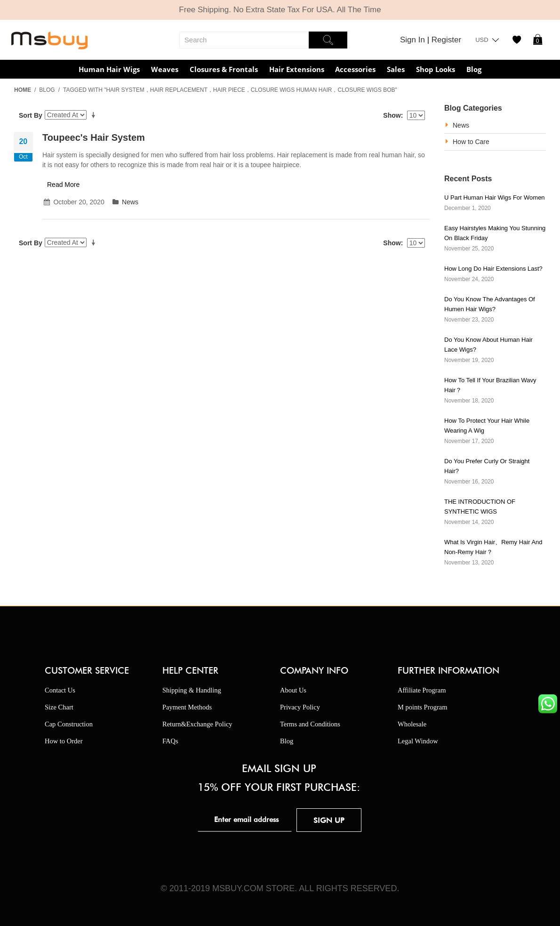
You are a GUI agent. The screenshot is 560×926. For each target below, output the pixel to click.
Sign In (414, 40)
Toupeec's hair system (94, 137)
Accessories (355, 69)
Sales (396, 69)
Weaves (165, 69)
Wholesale (412, 724)
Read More (63, 185)
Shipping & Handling (192, 690)
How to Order (64, 741)
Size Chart (59, 707)
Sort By (31, 115)
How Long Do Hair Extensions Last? (493, 269)
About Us (293, 690)
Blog (474, 69)
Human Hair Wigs (109, 69)
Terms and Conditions (310, 724)
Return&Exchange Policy (197, 724)
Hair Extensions (297, 69)
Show (392, 115)
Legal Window (418, 741)
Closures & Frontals (224, 69)
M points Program (423, 707)
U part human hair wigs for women (495, 197)
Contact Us (60, 690)
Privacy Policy (300, 707)
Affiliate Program (422, 690)
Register (446, 40)
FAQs (170, 741)
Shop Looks (436, 69)
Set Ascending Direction (95, 115)
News (130, 202)
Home (23, 90)
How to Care (471, 142)
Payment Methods (187, 707)
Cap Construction (69, 724)
